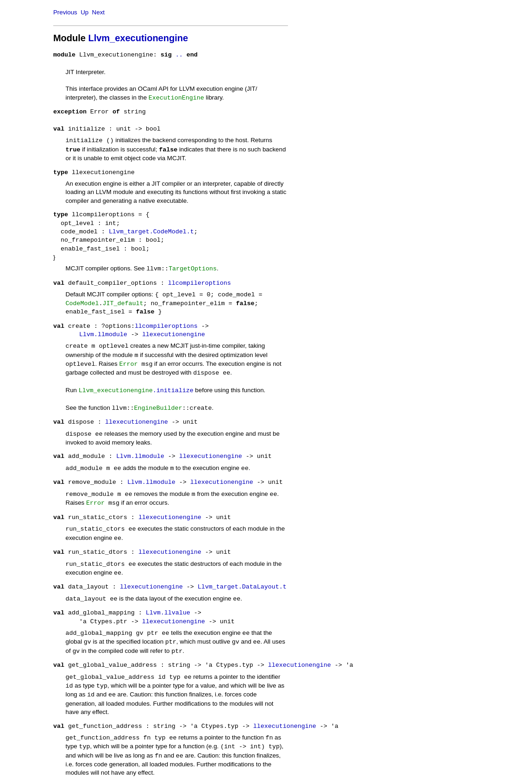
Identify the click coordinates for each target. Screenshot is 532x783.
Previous (65, 12)
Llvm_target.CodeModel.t (151, 232)
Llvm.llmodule (103, 335)
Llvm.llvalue (168, 613)
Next (98, 12)
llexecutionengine (174, 335)
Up (84, 12)
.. (179, 55)
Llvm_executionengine (138, 38)
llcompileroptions (200, 283)
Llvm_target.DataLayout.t (242, 587)
